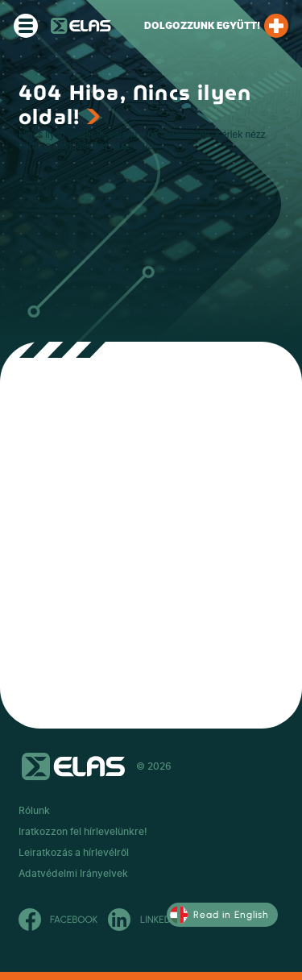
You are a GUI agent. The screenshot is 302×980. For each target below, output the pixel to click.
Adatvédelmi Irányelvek (73, 874)
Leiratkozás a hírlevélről (74, 853)
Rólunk (34, 811)
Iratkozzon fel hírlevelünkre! (83, 832)
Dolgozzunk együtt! (216, 26)
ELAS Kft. (81, 26)
